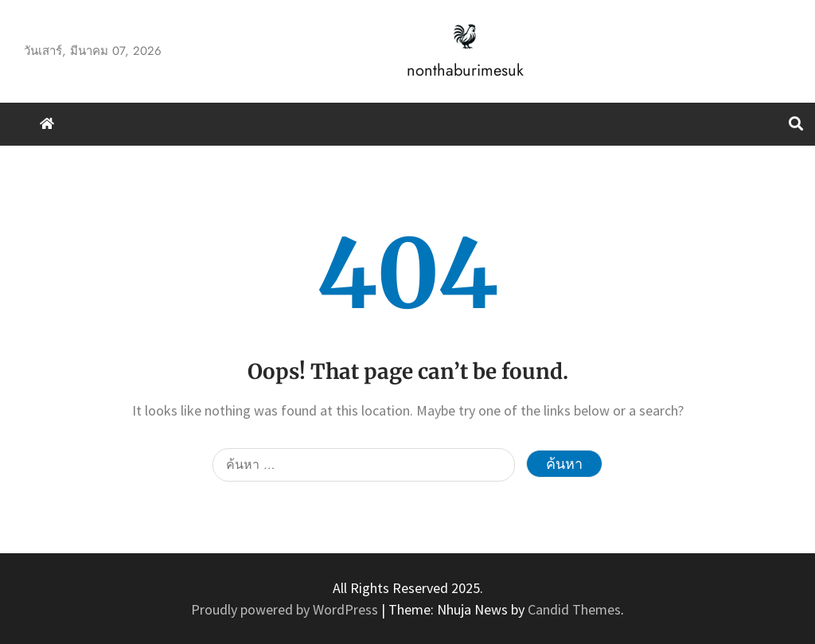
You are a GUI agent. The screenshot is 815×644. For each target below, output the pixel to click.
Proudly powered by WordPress (286, 609)
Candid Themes (574, 609)
